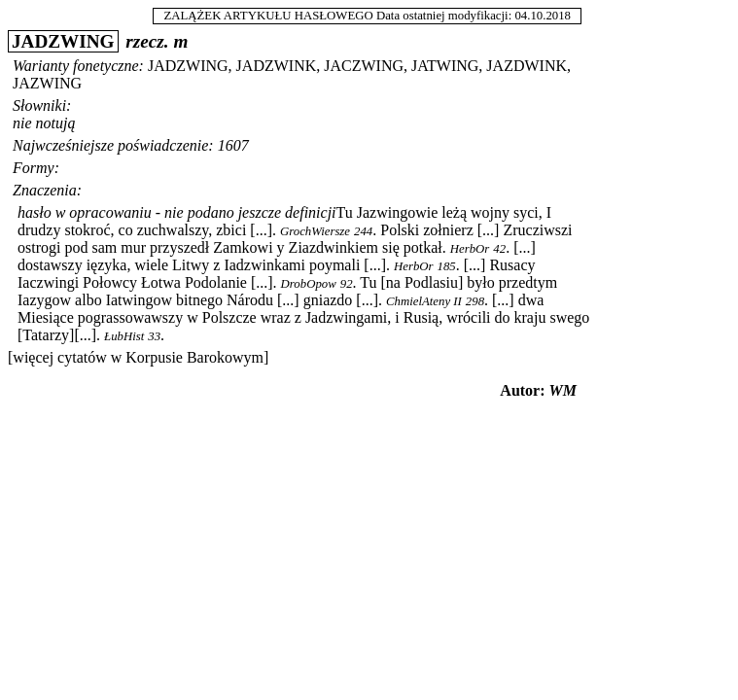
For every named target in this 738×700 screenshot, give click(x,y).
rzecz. (147, 41)
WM (563, 390)
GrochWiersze (315, 231)
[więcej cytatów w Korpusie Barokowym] (138, 357)
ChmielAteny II (424, 301)
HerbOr (470, 249)
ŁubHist (124, 336)
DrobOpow (309, 284)
